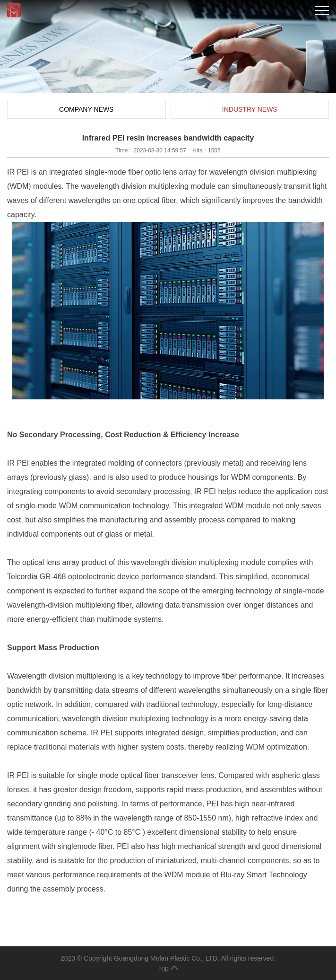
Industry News (250, 109)
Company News (86, 109)
